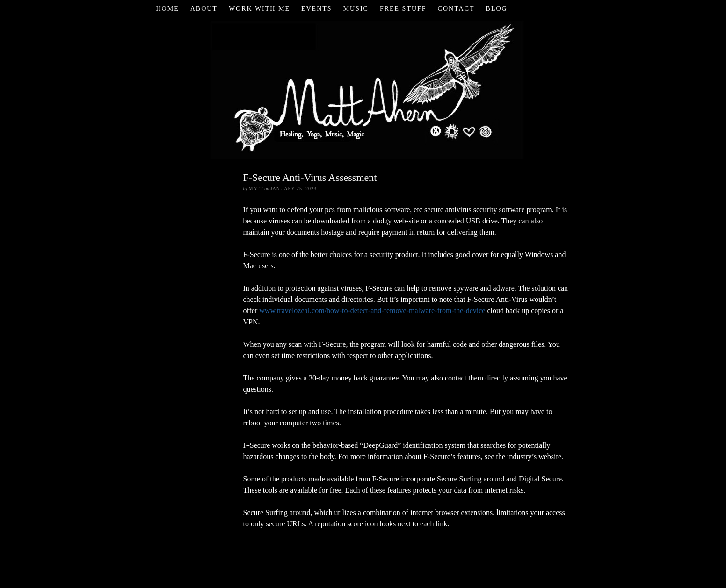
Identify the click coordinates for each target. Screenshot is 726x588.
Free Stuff (403, 9)
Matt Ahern (363, 89)
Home (167, 9)
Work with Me (259, 9)
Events (317, 9)
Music (356, 9)
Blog (497, 9)
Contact (456, 9)
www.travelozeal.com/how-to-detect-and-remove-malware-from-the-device (372, 311)
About (204, 9)
